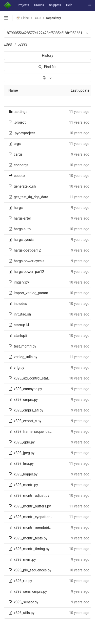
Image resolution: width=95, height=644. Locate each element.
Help (69, 5)
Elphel (23, 18)
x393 (8, 44)
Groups (39, 5)
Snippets (55, 5)
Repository (54, 18)
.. (12, 101)
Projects (23, 5)
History (48, 56)
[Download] (48, 78)
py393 (23, 44)
